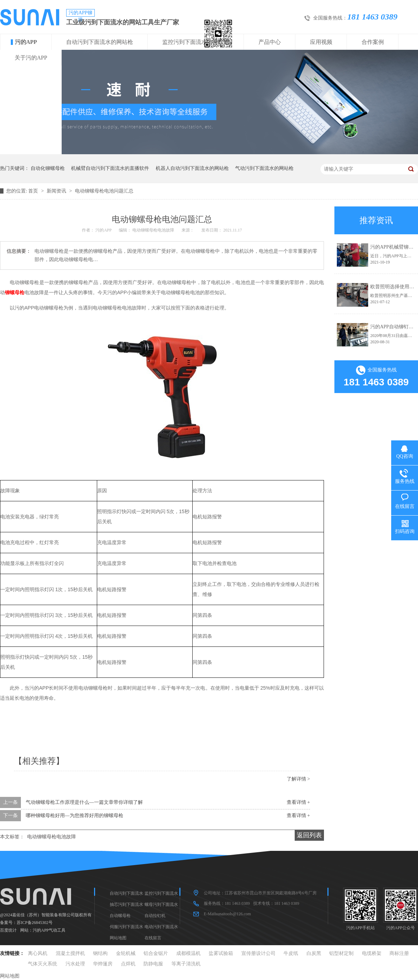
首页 (34, 191)
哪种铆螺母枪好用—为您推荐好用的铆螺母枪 (75, 816)
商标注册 (399, 953)
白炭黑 (314, 953)
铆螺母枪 (15, 293)
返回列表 (309, 835)
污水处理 (75, 964)
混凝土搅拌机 (70, 953)
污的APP (26, 42)
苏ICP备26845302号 (35, 923)
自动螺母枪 (120, 916)
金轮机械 (126, 953)
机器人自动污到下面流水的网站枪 (192, 168)
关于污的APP (31, 58)
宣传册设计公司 (258, 953)
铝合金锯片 (156, 953)
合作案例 (373, 42)
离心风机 (38, 953)
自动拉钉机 (155, 916)
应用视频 (321, 42)
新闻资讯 (57, 191)
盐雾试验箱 (221, 953)
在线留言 (153, 938)
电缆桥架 (372, 953)
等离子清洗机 (186, 964)
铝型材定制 (341, 953)
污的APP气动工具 (49, 930)
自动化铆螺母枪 (48, 168)
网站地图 (118, 938)
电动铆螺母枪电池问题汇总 (104, 191)
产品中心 (270, 42)
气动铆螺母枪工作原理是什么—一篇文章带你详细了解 (84, 802)
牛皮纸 (291, 953)
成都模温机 (188, 953)
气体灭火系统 (42, 964)
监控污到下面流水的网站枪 (196, 42)
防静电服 (153, 964)
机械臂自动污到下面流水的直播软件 (110, 168)
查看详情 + (298, 802)
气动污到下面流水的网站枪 (264, 168)
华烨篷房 (103, 964)
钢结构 (100, 953)
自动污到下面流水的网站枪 (100, 42)
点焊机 (128, 964)
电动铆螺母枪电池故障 (52, 837)
